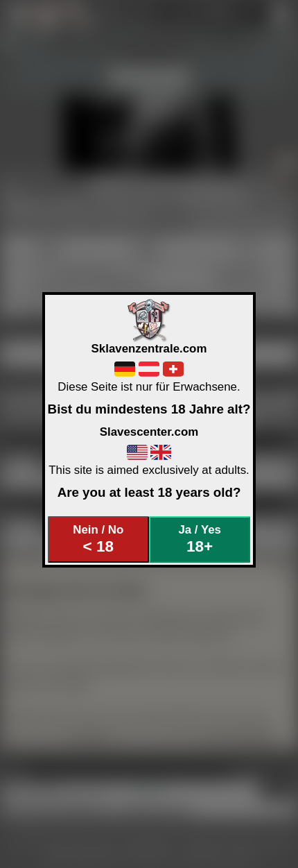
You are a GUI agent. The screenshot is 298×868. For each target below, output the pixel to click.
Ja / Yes (199, 539)
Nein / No (98, 539)
